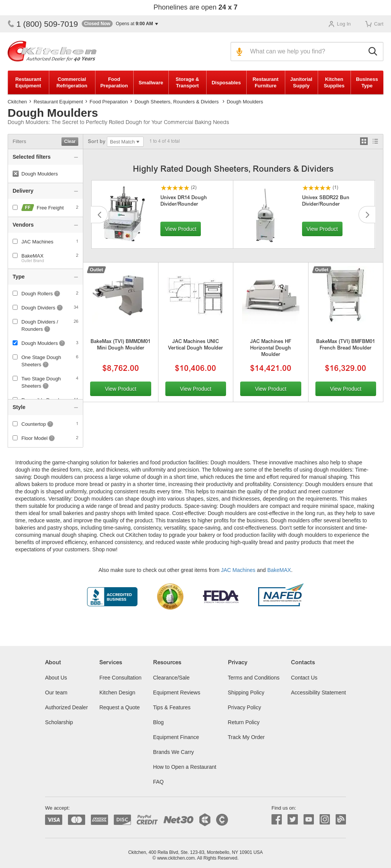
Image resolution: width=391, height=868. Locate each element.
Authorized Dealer (66, 707)
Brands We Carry (174, 752)
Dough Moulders (40, 343)
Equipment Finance (176, 737)
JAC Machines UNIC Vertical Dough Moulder (195, 345)
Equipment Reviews (177, 692)
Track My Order (246, 737)
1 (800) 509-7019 (43, 24)
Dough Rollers (37, 294)
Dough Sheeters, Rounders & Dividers (176, 102)
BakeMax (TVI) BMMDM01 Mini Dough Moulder (120, 345)
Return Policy (244, 722)
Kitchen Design (117, 692)
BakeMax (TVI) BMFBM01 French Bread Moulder (346, 345)
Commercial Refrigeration (72, 82)
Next (367, 215)
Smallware (151, 83)
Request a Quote (120, 707)
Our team (56, 692)
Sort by (97, 142)
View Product (181, 229)
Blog (158, 722)
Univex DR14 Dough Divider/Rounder (184, 201)
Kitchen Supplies (334, 82)
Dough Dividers (38, 308)
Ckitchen (17, 102)
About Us (56, 678)
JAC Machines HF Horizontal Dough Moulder (271, 349)
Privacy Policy (245, 707)
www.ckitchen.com (176, 858)
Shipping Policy (246, 692)
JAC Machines (238, 570)
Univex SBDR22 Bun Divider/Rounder (326, 201)
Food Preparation (114, 82)
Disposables (226, 83)
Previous (99, 215)
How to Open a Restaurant (185, 767)
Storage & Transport (187, 82)
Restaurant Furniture (265, 82)
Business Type (367, 82)
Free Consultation (120, 678)
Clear (70, 142)
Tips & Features (172, 707)
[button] (120, 24)
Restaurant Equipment (28, 82)
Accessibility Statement (318, 692)
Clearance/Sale (171, 678)
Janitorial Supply (301, 82)
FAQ (158, 782)
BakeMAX (32, 256)
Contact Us (304, 678)
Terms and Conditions (254, 678)
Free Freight (45, 208)
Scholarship (59, 722)
